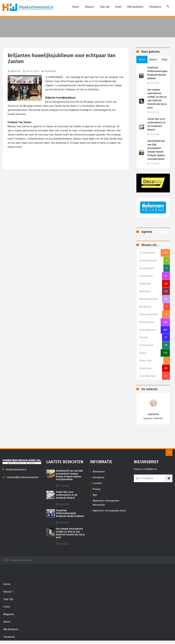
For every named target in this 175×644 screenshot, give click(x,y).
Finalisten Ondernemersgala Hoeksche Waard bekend (157, 73)
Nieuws (89, 7)
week (142, 60)
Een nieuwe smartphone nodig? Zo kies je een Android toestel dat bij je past (157, 99)
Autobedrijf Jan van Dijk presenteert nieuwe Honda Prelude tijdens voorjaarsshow (156, 150)
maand (153, 60)
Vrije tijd (104, 7)
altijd (165, 60)
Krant (118, 7)
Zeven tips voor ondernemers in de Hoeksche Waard (156, 124)
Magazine (9, 614)
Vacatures (155, 7)
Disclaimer (98, 477)
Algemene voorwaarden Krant (109, 511)
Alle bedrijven (135, 7)
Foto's (7, 607)
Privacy (97, 489)
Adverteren (99, 472)
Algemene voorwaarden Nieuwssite (106, 503)
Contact (97, 483)
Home (75, 7)
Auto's (7, 622)
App (95, 495)
